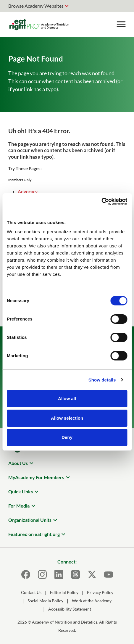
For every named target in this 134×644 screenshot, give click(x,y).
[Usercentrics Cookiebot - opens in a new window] (101, 202)
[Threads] (75, 574)
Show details (102, 380)
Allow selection (67, 418)
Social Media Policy (45, 601)
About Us (18, 463)
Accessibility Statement (70, 609)
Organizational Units (30, 520)
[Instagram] (42, 574)
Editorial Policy (64, 592)
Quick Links (21, 491)
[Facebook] (26, 574)
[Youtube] (109, 574)
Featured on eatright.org (34, 534)
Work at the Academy (92, 601)
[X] (92, 574)
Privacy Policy (100, 592)
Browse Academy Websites (36, 6)
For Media (19, 506)
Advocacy (28, 191)
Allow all (67, 399)
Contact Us (31, 592)
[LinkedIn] (59, 574)
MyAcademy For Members (36, 477)
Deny (67, 437)
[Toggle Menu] (121, 24)
